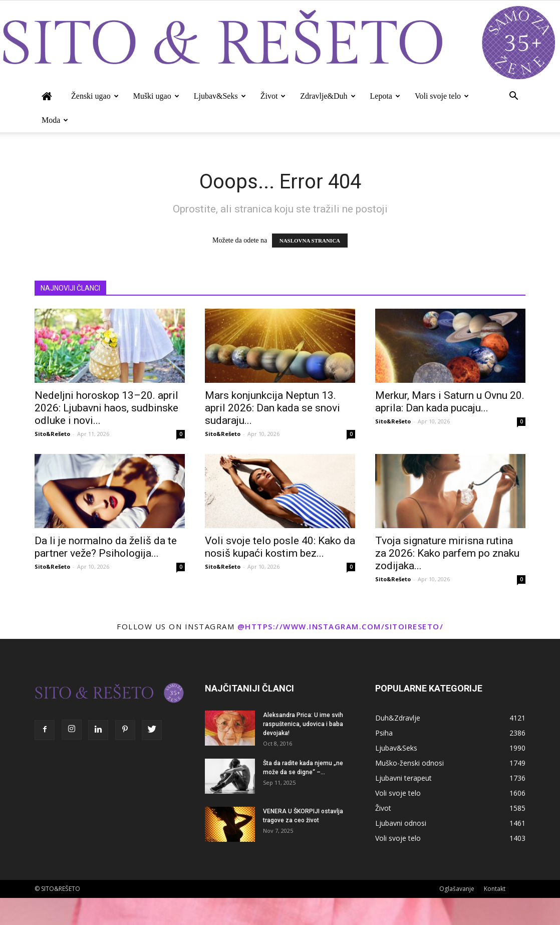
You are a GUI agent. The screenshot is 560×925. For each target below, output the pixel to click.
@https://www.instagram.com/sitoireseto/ (341, 626)
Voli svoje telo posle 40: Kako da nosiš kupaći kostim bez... (280, 547)
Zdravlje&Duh (328, 96)
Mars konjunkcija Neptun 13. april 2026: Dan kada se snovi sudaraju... (272, 408)
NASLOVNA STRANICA (310, 241)
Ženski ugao (95, 96)
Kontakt (495, 889)
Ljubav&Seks (220, 96)
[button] (513, 97)
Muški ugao (156, 96)
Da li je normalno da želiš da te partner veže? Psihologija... (106, 547)
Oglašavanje (457, 889)
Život (273, 96)
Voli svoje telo (442, 96)
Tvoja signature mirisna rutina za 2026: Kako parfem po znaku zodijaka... (447, 553)
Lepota (385, 96)
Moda (55, 120)
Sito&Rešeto (52, 434)
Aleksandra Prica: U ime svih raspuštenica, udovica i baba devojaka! (303, 724)
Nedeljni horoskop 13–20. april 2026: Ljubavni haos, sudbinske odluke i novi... (106, 408)
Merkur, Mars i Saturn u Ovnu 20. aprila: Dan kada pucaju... (450, 402)
